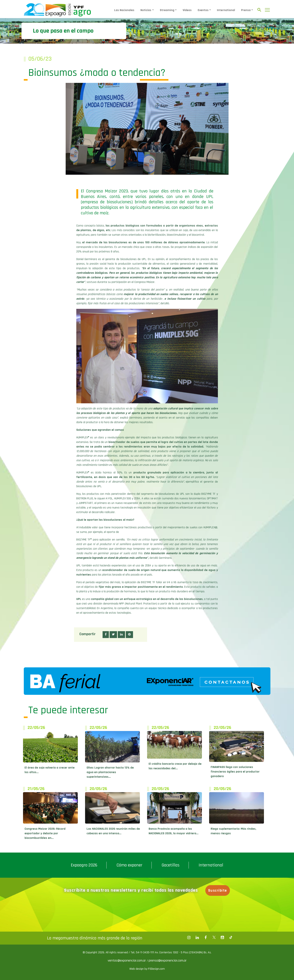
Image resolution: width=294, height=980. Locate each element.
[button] (106, 635)
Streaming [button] (167, 10)
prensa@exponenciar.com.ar (168, 960)
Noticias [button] (146, 10)
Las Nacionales (124, 10)
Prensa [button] (246, 10)
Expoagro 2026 (84, 865)
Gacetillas (171, 865)
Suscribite (218, 890)
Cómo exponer (129, 865)
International (226, 10)
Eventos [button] (203, 10)
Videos (187, 10)
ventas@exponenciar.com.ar (127, 960)
